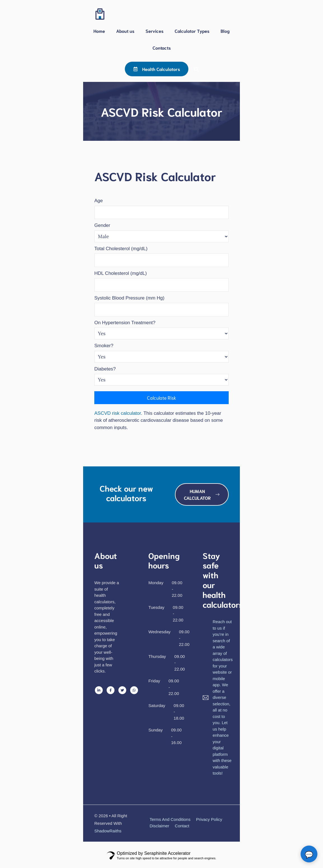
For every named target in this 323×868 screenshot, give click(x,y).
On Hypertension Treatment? (125, 323)
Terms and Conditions (170, 819)
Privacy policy (209, 819)
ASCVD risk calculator (118, 413)
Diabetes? (105, 369)
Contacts (162, 48)
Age (99, 201)
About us (125, 31)
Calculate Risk (162, 397)
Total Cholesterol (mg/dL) (121, 249)
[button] (196, 69)
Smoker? (104, 346)
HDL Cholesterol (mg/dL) (120, 273)
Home (99, 31)
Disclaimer (160, 826)
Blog (225, 31)
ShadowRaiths (108, 831)
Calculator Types (192, 31)
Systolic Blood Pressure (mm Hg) (129, 298)
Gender (102, 225)
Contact (182, 826)
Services (155, 31)
